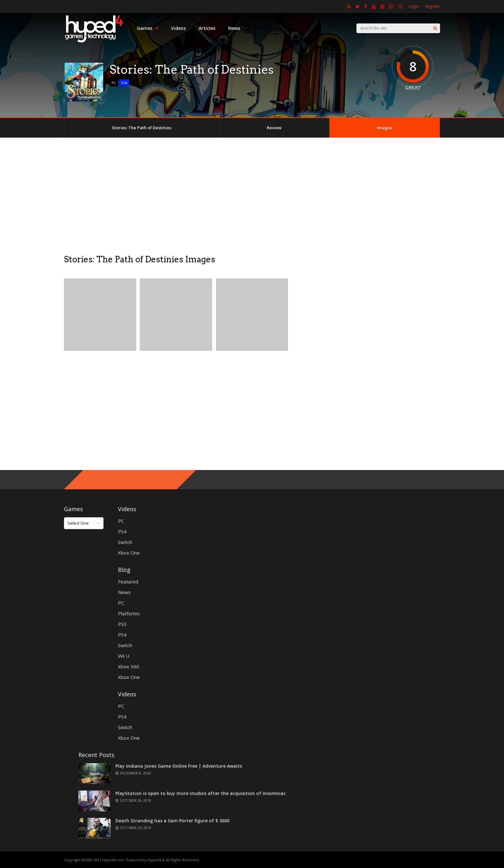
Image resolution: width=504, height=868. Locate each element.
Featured (128, 582)
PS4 (124, 83)
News (234, 28)
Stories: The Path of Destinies (142, 128)
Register (433, 6)
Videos (178, 28)
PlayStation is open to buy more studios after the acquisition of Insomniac (201, 793)
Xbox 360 (129, 666)
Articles (207, 28)
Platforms (129, 613)
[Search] (435, 28)
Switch (125, 542)
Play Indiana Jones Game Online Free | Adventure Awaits (179, 766)
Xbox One (129, 553)
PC (114, 83)
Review (274, 128)
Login (414, 6)
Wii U (124, 656)
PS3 (122, 624)
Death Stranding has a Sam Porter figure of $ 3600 (172, 821)
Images (385, 128)
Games (148, 28)
